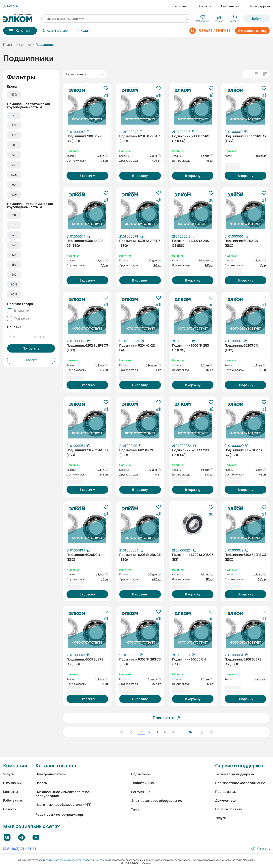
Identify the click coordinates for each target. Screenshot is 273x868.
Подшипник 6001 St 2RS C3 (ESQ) (245, 138)
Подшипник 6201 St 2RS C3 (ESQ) (140, 138)
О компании (180, 6)
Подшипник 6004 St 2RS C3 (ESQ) (243, 452)
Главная (9, 45)
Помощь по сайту (229, 809)
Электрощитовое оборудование (157, 801)
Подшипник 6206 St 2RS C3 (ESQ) (243, 662)
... (181, 732)
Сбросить (31, 360)
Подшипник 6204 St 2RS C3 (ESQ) (190, 452)
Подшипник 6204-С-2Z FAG (137, 348)
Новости (10, 809)
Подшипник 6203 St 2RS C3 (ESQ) (87, 452)
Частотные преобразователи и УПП (64, 805)
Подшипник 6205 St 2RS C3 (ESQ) (140, 557)
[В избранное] (106, 89)
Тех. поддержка (260, 6)
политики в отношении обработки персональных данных (76, 860)
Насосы (42, 783)
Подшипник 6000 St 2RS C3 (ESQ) (191, 138)
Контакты (205, 6)
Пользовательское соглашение (240, 783)
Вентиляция (141, 792)
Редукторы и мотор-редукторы (60, 814)
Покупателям (230, 6)
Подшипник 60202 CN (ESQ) (241, 243)
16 (190, 732)
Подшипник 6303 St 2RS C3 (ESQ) (140, 662)
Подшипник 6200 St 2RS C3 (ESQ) (85, 138)
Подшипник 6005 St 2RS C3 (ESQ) (85, 662)
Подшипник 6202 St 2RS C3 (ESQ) (87, 348)
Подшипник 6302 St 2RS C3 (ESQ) (245, 557)
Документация (227, 800)
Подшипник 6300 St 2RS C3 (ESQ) (85, 243)
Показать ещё (166, 718)
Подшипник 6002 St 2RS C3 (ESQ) (190, 243)
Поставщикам (226, 792)
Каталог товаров (56, 765)
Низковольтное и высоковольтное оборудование (63, 794)
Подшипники (141, 774)
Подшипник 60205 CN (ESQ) (83, 557)
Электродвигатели (51, 774)
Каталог (25, 45)
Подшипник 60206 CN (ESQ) (189, 662)
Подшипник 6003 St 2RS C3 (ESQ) (190, 348)
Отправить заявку (252, 31)
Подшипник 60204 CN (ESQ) (136, 452)
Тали (135, 809)
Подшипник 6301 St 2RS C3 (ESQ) (140, 243)
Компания (15, 765)
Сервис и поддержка (240, 765)
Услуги (9, 774)
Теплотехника (142, 783)
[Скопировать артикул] (78, 132)
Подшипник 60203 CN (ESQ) (241, 348)
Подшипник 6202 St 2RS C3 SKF (193, 557)
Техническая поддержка (235, 774)
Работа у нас (13, 800)
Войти (257, 19)
